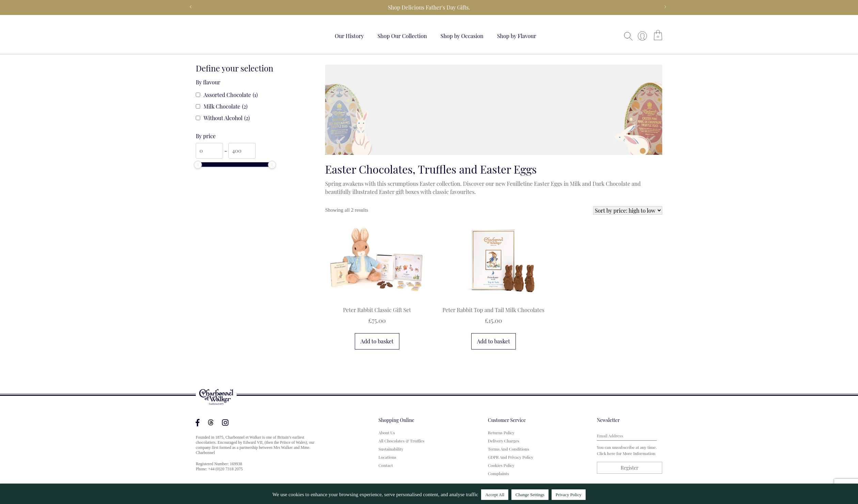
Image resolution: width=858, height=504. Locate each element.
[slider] (198, 165)
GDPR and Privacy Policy (511, 457)
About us (387, 433)
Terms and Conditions (509, 449)
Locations (387, 457)
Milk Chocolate (226, 107)
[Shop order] (628, 210)
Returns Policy (501, 433)
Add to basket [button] (377, 341)
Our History (349, 36)
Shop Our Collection (402, 36)
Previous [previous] (191, 7)
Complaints (498, 473)
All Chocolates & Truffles (402, 441)
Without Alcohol (227, 118)
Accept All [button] (495, 495)
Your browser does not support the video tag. (221, 35)
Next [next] (665, 7)
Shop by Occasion (462, 36)
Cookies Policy (501, 465)
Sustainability (391, 449)
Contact (386, 465)
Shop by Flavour (517, 36)
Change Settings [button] (530, 495)
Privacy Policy (569, 495)
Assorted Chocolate (231, 95)
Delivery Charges (504, 441)
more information (639, 453)
